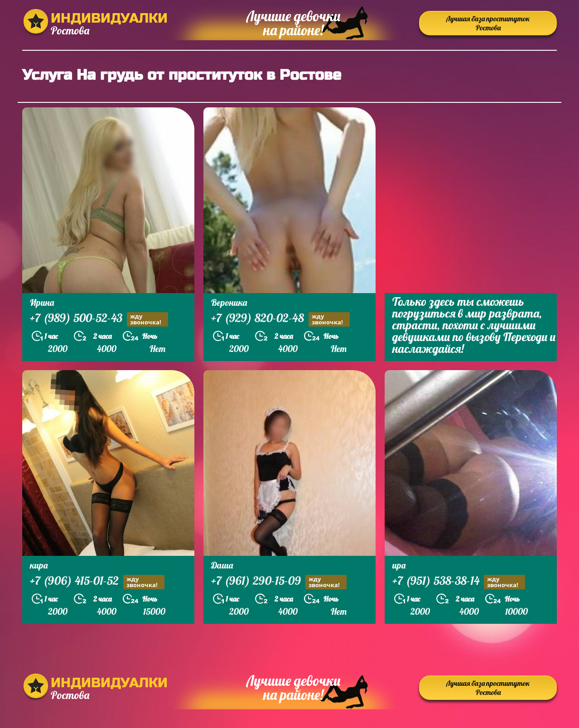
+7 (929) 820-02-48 (280, 319)
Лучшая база (488, 23)
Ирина (42, 302)
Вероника (229, 302)
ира (399, 565)
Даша (222, 565)
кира (39, 565)
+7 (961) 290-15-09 (279, 582)
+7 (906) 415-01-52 (97, 582)
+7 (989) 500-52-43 (99, 319)
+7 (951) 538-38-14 (459, 582)
